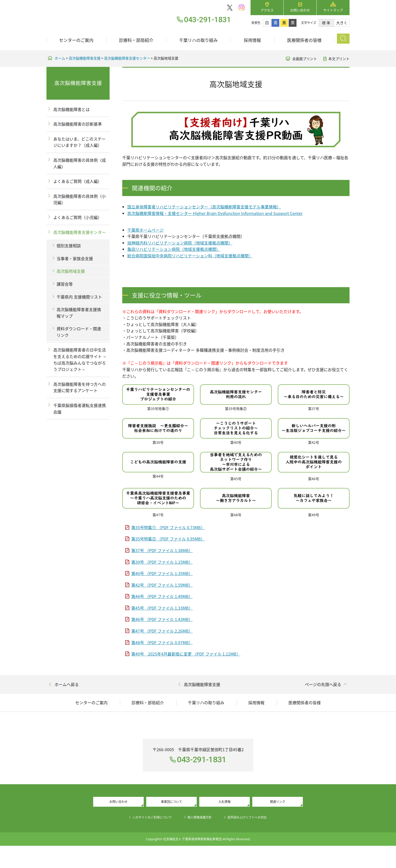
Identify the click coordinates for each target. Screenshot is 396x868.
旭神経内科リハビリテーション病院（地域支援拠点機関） (180, 243)
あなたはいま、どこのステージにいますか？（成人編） (79, 142)
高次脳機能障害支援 (85, 58)
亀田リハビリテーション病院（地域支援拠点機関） (174, 249)
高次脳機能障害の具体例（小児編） (80, 199)
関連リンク (278, 823)
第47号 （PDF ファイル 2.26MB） (162, 631)
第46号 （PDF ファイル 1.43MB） (162, 619)
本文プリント (339, 59)
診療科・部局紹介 (136, 40)
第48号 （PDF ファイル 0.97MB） (162, 642)
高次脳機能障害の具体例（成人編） (80, 163)
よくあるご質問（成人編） (78, 181)
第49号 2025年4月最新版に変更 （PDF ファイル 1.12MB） (186, 654)
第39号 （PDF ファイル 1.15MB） (162, 562)
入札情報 (225, 823)
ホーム (60, 58)
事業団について (171, 823)
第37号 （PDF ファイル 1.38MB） (162, 550)
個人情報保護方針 (200, 839)
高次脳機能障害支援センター (127, 58)
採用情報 (252, 40)
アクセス (267, 10)
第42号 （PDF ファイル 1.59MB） (162, 585)
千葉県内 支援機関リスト (79, 297)
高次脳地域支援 (71, 271)
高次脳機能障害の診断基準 (78, 124)
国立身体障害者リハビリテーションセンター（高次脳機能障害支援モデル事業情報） (204, 207)
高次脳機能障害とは (71, 109)
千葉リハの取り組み (198, 40)
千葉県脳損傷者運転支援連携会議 (80, 409)
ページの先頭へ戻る (323, 684)
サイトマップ (333, 10)
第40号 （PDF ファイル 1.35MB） (162, 573)
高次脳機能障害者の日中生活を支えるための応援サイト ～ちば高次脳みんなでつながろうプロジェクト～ (80, 359)
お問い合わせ (300, 10)
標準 (326, 23)
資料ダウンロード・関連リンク (79, 332)
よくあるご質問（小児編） (78, 217)
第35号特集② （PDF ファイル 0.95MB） (168, 539)
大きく (342, 23)
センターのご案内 (76, 40)
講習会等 (65, 284)
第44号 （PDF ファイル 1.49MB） (162, 596)
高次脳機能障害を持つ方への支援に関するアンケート (80, 387)
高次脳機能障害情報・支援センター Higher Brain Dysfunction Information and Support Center (215, 213)
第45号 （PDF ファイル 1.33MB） (162, 608)
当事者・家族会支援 (75, 258)
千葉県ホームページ (145, 230)
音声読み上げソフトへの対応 (254, 839)
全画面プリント (305, 59)
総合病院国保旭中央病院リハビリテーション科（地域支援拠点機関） (190, 256)
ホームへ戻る (67, 684)
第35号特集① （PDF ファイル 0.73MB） (168, 527)
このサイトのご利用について (146, 839)
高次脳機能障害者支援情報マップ (79, 313)
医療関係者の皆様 (304, 40)
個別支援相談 (69, 246)
